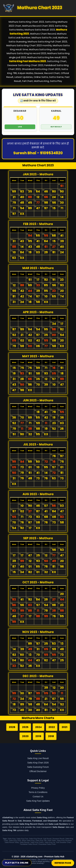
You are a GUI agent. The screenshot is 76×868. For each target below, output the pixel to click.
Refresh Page (63, 863)
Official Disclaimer (38, 771)
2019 (38, 736)
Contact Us (38, 797)
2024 (38, 727)
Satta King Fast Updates (38, 801)
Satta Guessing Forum (38, 767)
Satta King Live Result (38, 758)
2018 (51, 736)
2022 (52, 727)
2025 (25, 727)
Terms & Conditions (38, 792)
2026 (12, 727)
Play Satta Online (17, 863)
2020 (25, 736)
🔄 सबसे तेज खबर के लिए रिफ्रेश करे (38, 101)
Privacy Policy (38, 788)
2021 (64, 727)
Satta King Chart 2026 (38, 763)
